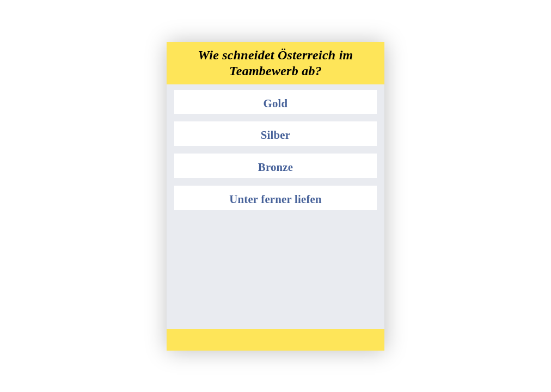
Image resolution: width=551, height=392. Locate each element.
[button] (275, 102)
